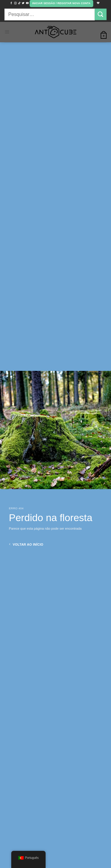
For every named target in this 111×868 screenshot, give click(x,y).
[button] (61, 4)
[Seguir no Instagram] (15, 3)
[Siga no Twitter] (23, 3)
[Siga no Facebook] (11, 3)
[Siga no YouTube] (27, 3)
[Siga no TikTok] (19, 3)
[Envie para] (101, 14)
